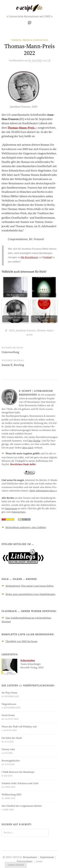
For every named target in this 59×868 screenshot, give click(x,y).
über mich (28, 448)
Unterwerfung (10, 352)
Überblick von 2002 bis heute (21, 641)
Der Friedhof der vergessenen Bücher (22, 806)
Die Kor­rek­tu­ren (30, 257)
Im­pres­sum (11, 508)
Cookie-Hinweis (16, 865)
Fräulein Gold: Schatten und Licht (20, 783)
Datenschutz (25, 861)
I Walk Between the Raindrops (18, 772)
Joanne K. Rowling (13, 365)
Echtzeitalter (28, 660)
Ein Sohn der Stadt (12, 738)
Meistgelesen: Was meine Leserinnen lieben (29, 586)
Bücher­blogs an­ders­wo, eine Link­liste (26, 527)
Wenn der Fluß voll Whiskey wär (19, 727)
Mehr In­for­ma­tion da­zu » (43, 491)
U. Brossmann (28, 857)
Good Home (8, 715)
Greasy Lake (8, 749)
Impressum (47, 857)
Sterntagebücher (11, 761)
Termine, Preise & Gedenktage (30, 40)
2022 (12, 330)
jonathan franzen (26, 330)
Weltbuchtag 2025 (11, 794)
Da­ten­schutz (18, 512)
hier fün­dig (34, 441)
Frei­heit (48, 257)
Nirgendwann (9, 704)
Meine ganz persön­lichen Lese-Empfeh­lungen (30, 594)
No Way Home (9, 693)
